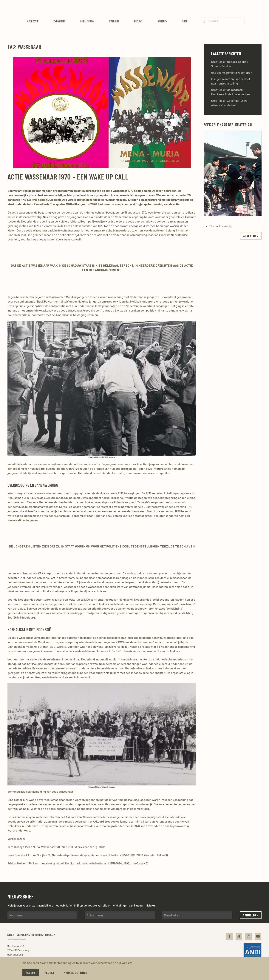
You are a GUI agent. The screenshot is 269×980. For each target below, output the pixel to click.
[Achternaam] (120, 915)
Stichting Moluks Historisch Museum (30, 935)
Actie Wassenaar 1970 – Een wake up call (68, 177)
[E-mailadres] (197, 915)
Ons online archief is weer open (232, 72)
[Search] (222, 21)
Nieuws (138, 21)
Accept (31, 973)
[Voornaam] (42, 915)
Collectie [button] (33, 21)
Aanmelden (251, 915)
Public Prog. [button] (87, 21)
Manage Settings (75, 973)
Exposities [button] (59, 21)
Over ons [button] (114, 21)
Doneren (162, 21)
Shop (185, 21)
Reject (50, 973)
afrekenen (251, 236)
